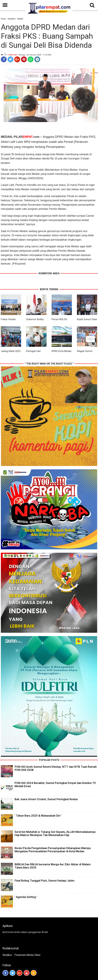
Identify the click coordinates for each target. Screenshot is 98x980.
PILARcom (26, 137)
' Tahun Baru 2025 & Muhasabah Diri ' (38, 816)
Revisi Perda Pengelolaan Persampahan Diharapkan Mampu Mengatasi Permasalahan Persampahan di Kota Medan (53, 850)
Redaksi (7, 955)
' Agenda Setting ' (26, 897)
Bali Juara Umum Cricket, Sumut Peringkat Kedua (46, 799)
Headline (12, 19)
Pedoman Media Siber (27, 955)
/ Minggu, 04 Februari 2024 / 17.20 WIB (34, 55)
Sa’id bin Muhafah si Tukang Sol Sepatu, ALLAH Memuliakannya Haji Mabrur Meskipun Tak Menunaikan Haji (55, 833)
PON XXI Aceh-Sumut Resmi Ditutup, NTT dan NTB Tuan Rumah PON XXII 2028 (56, 768)
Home (3, 19)
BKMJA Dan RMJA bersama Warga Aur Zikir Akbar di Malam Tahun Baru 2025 (53, 866)
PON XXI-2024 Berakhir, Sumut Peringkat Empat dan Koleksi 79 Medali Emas (55, 785)
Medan (20, 19)
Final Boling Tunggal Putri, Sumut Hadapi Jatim (44, 881)
